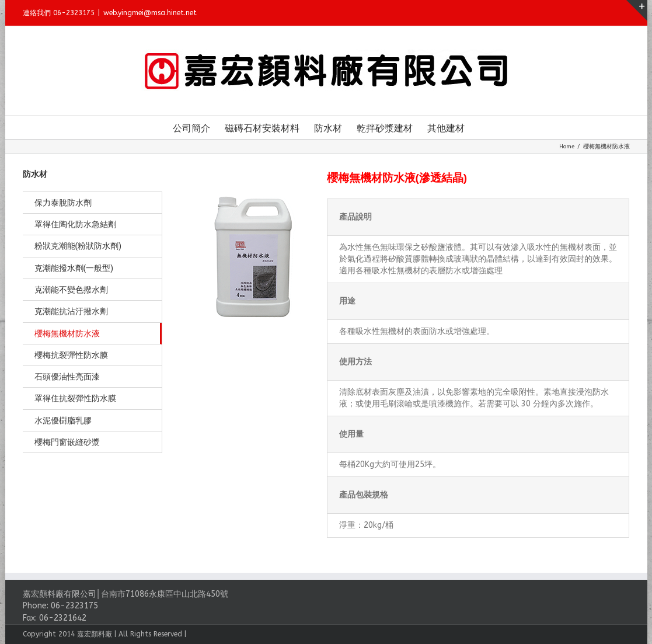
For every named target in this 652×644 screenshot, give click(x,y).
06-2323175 (72, 606)
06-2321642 (60, 618)
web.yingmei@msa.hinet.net (147, 13)
